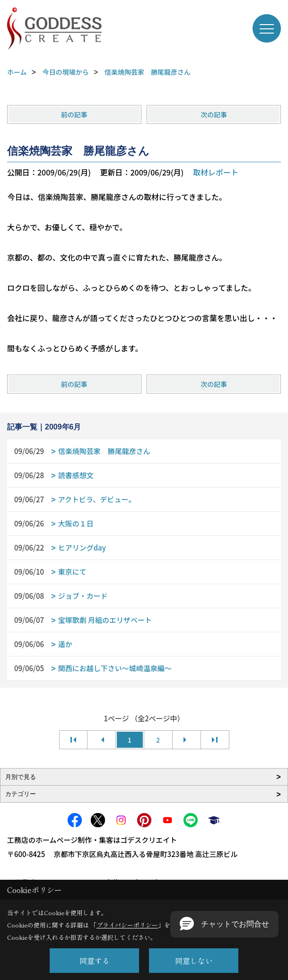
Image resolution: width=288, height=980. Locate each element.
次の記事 (214, 114)
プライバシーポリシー (127, 925)
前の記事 (74, 114)
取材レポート (216, 172)
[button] (224, 924)
